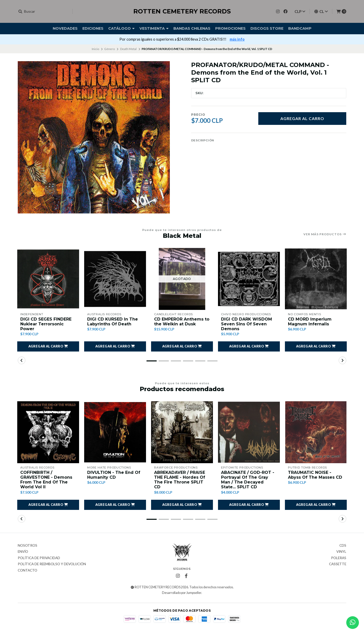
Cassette (338, 564)
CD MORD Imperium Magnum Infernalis (310, 322)
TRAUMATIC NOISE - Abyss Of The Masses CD (315, 475)
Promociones (230, 28)
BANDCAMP (300, 28)
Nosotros (28, 546)
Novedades (65, 28)
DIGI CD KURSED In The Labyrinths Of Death (113, 322)
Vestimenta (154, 28)
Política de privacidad (39, 558)
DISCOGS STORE (267, 28)
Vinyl (341, 552)
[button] (48, 346)
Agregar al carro (302, 118)
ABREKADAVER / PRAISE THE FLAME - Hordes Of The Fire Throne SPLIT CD (180, 480)
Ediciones (93, 28)
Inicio (95, 49)
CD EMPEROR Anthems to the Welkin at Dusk (182, 322)
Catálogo (121, 28)
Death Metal (128, 49)
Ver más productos (325, 234)
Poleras (339, 558)
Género (110, 49)
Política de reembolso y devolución (52, 564)
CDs (343, 546)
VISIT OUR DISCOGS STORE (198, 39)
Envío (23, 552)
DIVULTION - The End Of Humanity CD (114, 475)
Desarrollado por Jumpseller (182, 593)
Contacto (28, 571)
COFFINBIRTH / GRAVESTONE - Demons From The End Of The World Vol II (46, 480)
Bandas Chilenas (192, 28)
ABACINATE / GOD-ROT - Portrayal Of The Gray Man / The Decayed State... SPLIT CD (248, 480)
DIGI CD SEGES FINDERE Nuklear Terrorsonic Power (46, 324)
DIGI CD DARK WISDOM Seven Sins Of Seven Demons (247, 324)
